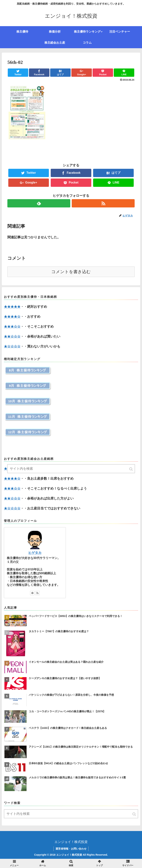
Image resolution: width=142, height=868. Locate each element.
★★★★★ (12, 307)
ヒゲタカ (35, 553)
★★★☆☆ (12, 327)
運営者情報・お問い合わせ (71, 849)
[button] (134, 814)
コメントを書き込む (71, 272)
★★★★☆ (12, 317)
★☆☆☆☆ (12, 346)
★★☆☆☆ (12, 336)
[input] (71, 814)
